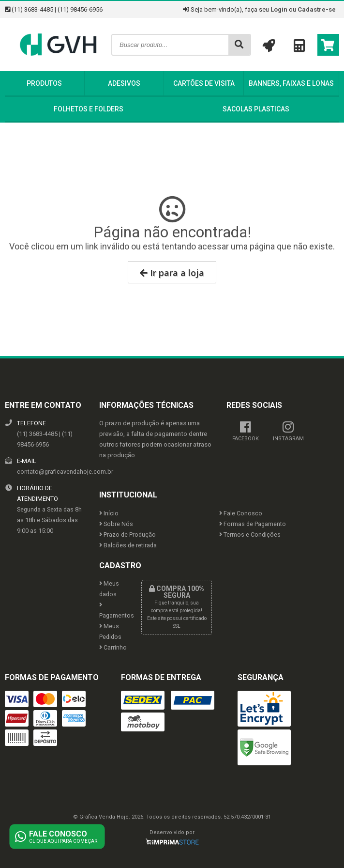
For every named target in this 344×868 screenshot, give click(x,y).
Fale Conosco (241, 513)
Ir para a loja (172, 273)
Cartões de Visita (204, 83)
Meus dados (109, 589)
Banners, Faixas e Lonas (291, 83)
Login (279, 9)
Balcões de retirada (128, 545)
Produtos (44, 83)
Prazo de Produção (127, 535)
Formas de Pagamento (253, 524)
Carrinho (113, 647)
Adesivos (124, 83)
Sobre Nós (116, 524)
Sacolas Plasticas (256, 109)
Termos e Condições (250, 535)
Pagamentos (113, 611)
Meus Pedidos (110, 631)
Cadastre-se (317, 9)
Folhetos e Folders (89, 109)
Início (109, 513)
